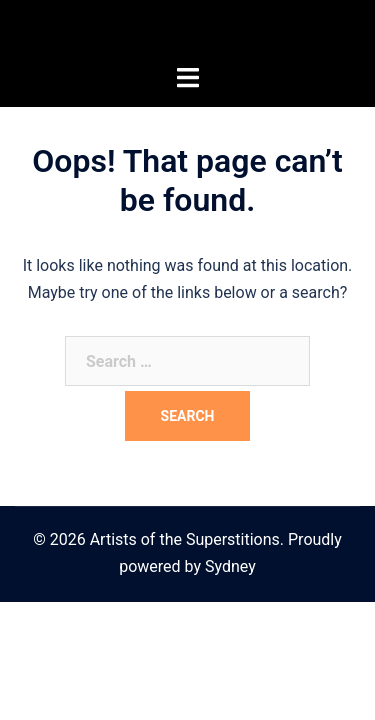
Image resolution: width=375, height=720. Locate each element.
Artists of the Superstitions (188, 32)
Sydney (230, 566)
